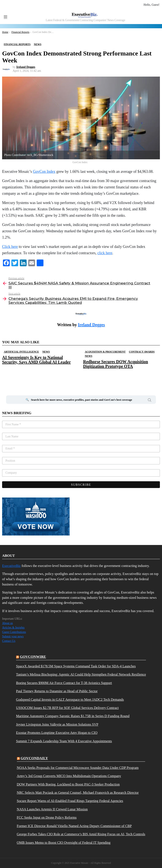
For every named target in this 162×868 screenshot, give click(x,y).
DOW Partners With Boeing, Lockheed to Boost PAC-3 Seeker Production (68, 784)
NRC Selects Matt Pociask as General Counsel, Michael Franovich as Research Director (78, 793)
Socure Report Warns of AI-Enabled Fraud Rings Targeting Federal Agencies (70, 801)
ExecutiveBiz (11, 566)
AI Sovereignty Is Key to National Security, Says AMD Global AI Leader (36, 360)
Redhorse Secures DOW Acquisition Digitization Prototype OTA (116, 364)
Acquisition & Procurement (105, 352)
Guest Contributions (14, 632)
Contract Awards (142, 352)
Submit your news (13, 636)
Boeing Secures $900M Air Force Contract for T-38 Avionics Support (64, 683)
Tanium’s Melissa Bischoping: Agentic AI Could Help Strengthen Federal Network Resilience (81, 675)
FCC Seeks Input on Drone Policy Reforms (47, 818)
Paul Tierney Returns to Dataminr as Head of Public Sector (57, 691)
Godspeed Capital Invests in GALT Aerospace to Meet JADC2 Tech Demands (70, 700)
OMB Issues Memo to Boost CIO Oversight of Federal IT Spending (64, 843)
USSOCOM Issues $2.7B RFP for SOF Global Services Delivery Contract (67, 708)
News (46, 352)
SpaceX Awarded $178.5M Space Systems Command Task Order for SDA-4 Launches (76, 666)
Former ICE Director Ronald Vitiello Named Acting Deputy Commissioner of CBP (74, 826)
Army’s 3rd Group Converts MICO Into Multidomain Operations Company (69, 776)
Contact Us (9, 641)
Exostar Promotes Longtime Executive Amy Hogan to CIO (57, 733)
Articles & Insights (13, 628)
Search (150, 401)
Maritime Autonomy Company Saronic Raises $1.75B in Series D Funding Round (73, 716)
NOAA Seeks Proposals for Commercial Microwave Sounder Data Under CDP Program (78, 768)
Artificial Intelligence (21, 352)
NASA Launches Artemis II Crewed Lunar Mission (52, 809)
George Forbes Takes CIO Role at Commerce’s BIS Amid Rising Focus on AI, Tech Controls (81, 834)
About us (7, 623)
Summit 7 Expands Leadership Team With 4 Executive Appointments (64, 741)
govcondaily (34, 758)
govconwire (33, 657)
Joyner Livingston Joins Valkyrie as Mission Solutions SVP (57, 725)
